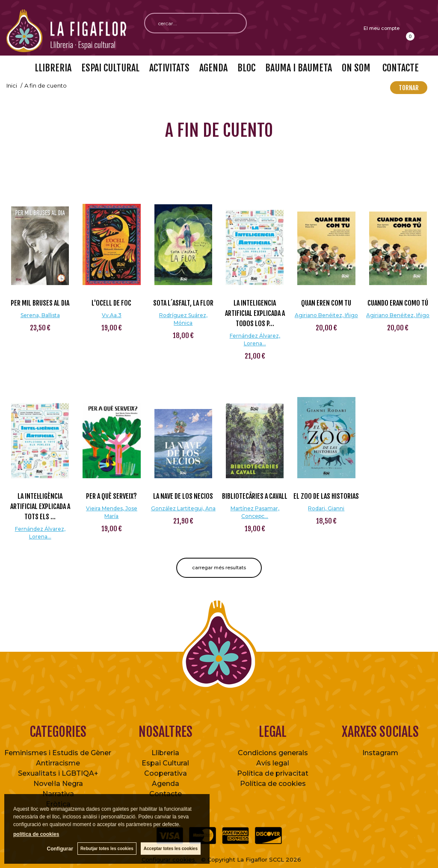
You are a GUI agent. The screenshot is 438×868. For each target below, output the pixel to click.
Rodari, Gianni (326, 508)
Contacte (166, 794)
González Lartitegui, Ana (183, 508)
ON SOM (356, 68)
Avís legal (273, 763)
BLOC (246, 68)
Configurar (60, 849)
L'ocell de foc (111, 303)
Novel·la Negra (58, 784)
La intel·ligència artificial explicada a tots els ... (40, 506)
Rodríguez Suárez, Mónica (183, 319)
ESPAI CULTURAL (110, 68)
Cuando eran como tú (398, 303)
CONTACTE (400, 68)
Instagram (380, 753)
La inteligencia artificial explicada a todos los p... (255, 313)
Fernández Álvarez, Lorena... (255, 340)
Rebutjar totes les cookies (107, 849)
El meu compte (382, 28)
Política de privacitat (273, 773)
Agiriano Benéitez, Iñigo (326, 315)
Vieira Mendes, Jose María (112, 512)
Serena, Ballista (40, 315)
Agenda (166, 784)
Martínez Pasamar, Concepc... (255, 512)
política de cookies (36, 834)
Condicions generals (273, 753)
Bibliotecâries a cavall (255, 496)
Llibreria (165, 753)
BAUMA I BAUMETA (299, 68)
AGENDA (213, 68)
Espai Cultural (165, 763)
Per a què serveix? (111, 496)
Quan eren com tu (326, 303)
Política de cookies (273, 784)
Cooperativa (166, 773)
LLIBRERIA (53, 68)
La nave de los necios (183, 496)
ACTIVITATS (169, 68)
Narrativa (58, 794)
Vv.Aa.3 (112, 315)
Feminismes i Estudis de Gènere (60, 753)
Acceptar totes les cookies (171, 849)
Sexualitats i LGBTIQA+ (58, 773)
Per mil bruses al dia (40, 303)
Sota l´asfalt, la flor (183, 303)
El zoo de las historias (326, 496)
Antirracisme (58, 763)
